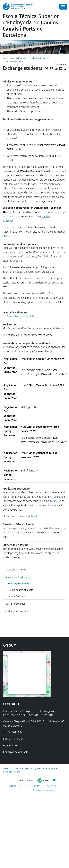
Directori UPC (11, 745)
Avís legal (51, 786)
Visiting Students (17, 596)
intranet (54, 501)
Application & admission (40, 58)
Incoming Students (18, 58)
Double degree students (20, 590)
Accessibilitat (33, 786)
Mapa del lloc (14, 786)
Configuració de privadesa (44, 790)
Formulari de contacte (16, 752)
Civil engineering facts (17, 611)
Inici (4, 58)
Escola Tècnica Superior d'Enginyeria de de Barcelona (31, 26)
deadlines (8, 221)
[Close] (63, 7)
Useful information (15, 604)
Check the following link (20, 316)
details (46, 216)
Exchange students (19, 583)
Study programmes (16, 570)
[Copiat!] (65, 68)
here (5, 236)
